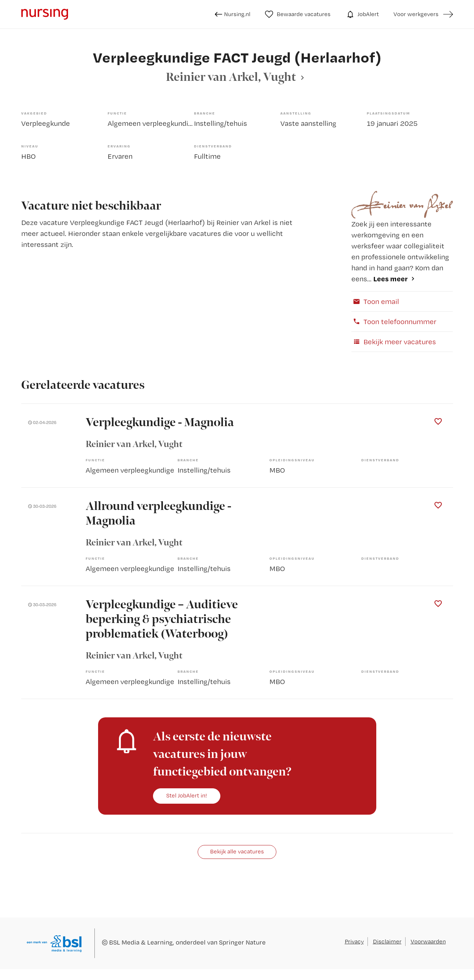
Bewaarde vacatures (298, 14)
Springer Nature (242, 942)
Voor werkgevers (416, 14)
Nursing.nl (233, 14)
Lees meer (391, 279)
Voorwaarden (428, 941)
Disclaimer (387, 941)
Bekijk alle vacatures (237, 851)
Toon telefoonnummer (394, 322)
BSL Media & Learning (141, 942)
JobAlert (362, 14)
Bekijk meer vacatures (394, 342)
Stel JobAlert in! (187, 795)
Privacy (354, 941)
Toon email (375, 301)
